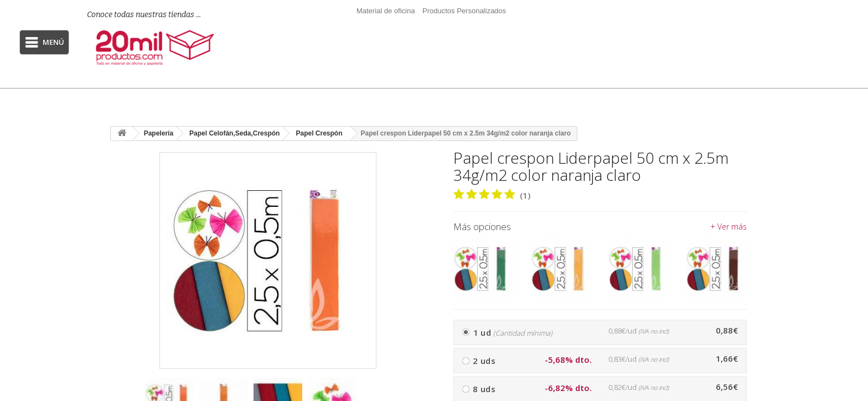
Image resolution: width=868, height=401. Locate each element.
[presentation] (412, 399)
